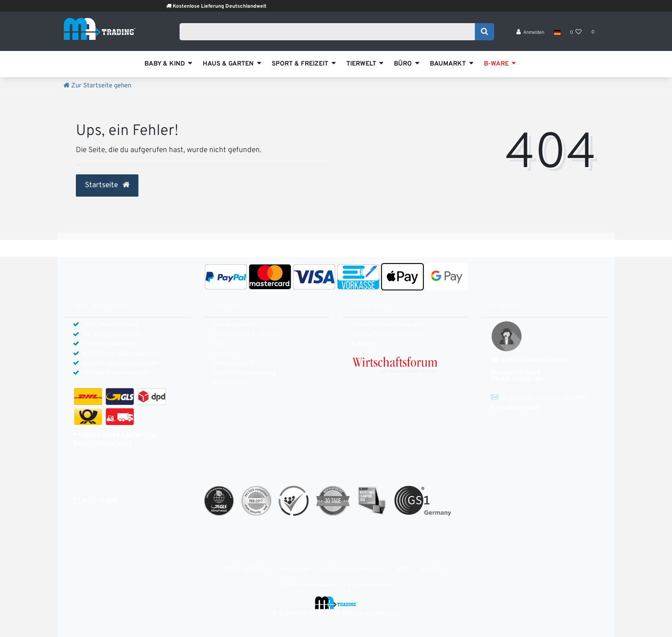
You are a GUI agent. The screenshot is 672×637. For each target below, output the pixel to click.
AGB (403, 570)
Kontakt (224, 354)
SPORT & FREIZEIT (300, 64)
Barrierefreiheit (370, 585)
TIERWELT (361, 64)
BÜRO (403, 64)
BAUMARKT (448, 64)
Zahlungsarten (233, 325)
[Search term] (330, 33)
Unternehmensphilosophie (388, 325)
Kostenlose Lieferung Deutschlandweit (232, 6)
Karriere (363, 344)
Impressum (294, 570)
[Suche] (484, 33)
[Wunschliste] (576, 34)
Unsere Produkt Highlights (388, 335)
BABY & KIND (165, 64)
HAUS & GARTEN (228, 64)
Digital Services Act (307, 585)
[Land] (557, 34)
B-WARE (496, 64)
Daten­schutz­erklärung (244, 373)
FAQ (218, 344)
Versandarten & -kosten (246, 335)
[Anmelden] (531, 34)
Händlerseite (230, 383)
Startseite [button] (107, 185)
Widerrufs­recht (234, 363)
